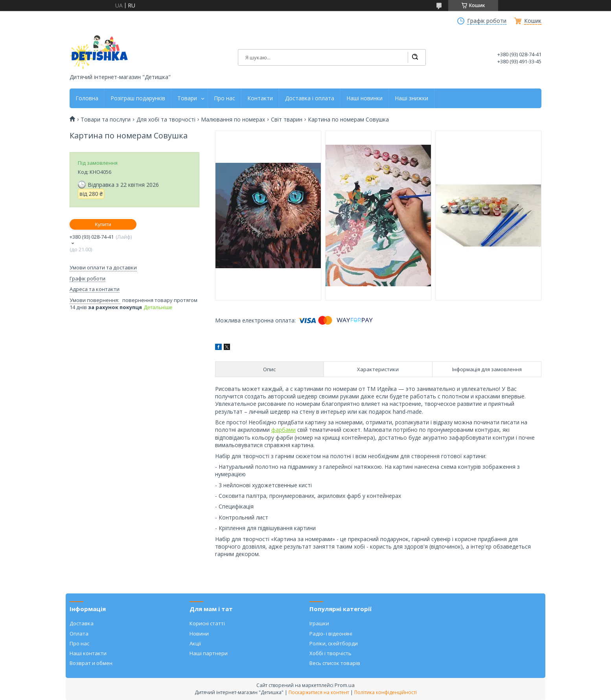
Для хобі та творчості (166, 120)
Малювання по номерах (233, 120)
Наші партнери (209, 653)
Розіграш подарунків (138, 98)
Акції (195, 643)
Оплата (79, 634)
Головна (87, 98)
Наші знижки (411, 98)
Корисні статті (207, 623)
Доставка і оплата (310, 98)
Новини (199, 634)
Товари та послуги (106, 120)
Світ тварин (287, 120)
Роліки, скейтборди (334, 643)
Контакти (260, 98)
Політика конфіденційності (386, 692)
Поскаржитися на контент (319, 692)
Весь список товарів (335, 663)
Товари (187, 98)
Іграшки (319, 623)
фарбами (283, 430)
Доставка (82, 623)
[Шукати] (415, 57)
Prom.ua (345, 685)
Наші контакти (88, 653)
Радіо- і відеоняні (331, 634)
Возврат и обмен (91, 663)
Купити (103, 224)
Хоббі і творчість (330, 653)
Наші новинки (364, 98)
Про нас (225, 98)
